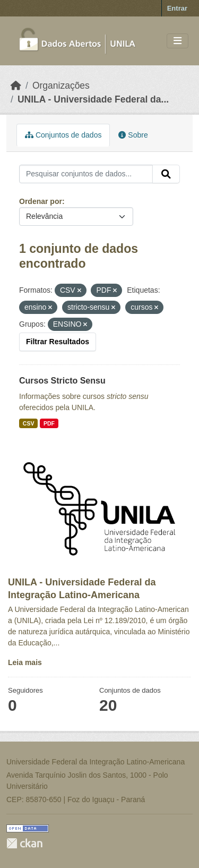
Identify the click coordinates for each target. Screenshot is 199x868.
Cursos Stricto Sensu (62, 381)
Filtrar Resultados (58, 342)
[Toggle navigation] (178, 41)
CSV (29, 423)
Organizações (61, 86)
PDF (49, 423)
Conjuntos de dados (63, 135)
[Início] (16, 86)
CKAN (24, 843)
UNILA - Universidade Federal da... (93, 99)
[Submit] (166, 174)
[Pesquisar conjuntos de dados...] (86, 174)
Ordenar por (41, 201)
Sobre (133, 135)
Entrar (177, 8)
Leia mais (25, 662)
